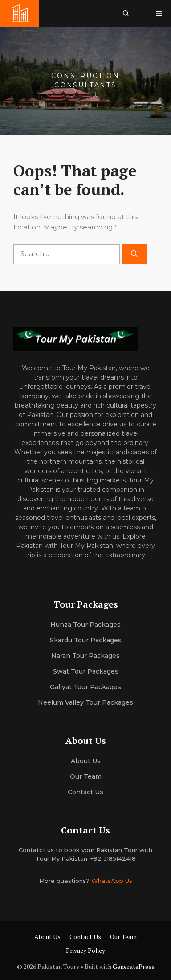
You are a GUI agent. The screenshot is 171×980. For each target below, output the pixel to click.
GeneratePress (134, 966)
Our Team (123, 937)
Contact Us (85, 792)
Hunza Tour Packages (85, 625)
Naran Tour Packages (85, 656)
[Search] (134, 254)
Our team (86, 776)
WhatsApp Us (112, 881)
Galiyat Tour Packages (85, 687)
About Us (47, 937)
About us (86, 761)
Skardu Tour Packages (86, 640)
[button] (126, 13)
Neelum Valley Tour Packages (85, 702)
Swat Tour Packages (86, 671)
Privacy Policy (85, 950)
